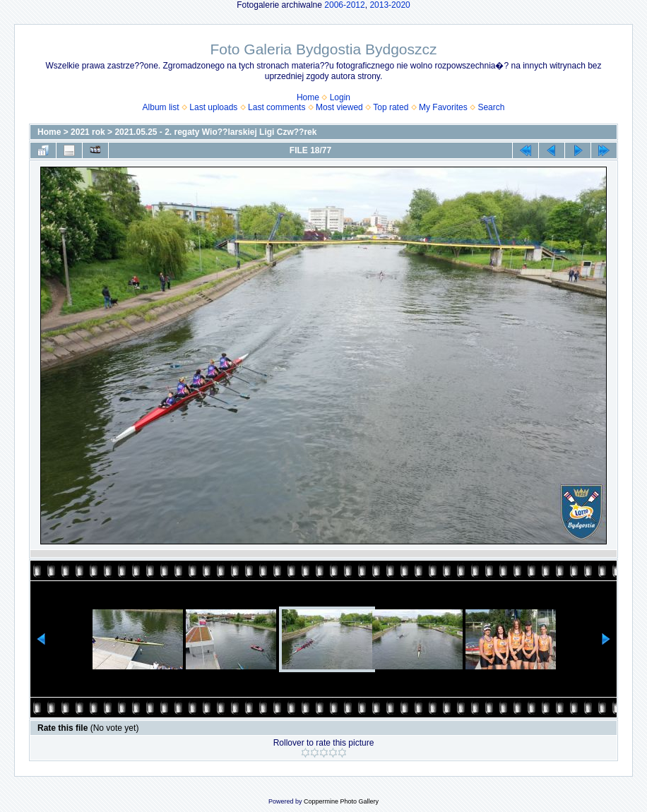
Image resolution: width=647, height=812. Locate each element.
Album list (161, 107)
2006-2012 (344, 5)
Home (308, 97)
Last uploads (213, 107)
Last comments (277, 107)
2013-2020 (390, 5)
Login (340, 97)
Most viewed (339, 107)
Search (491, 107)
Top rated (391, 107)
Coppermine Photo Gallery (341, 801)
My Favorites (443, 107)
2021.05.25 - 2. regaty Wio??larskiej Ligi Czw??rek (215, 132)
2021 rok (88, 132)
